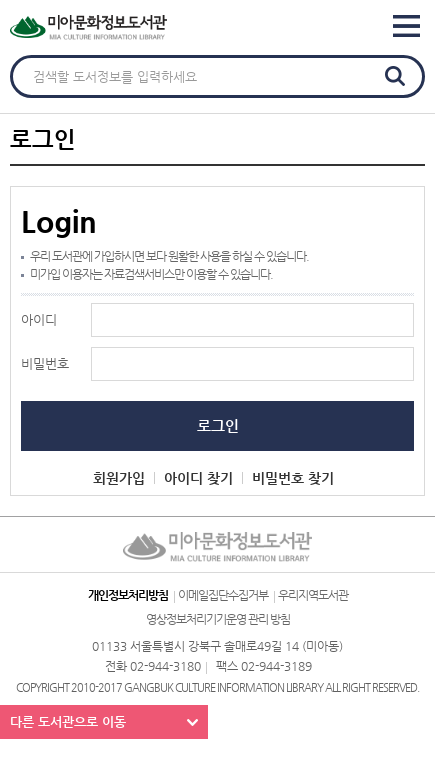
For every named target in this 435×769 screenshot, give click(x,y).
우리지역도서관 (313, 595)
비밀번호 (45, 363)
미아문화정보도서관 (129, 27)
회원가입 (119, 478)
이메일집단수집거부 (223, 595)
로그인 (218, 425)
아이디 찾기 (198, 478)
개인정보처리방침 (128, 595)
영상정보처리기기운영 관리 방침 (218, 619)
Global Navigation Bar (411, 26)
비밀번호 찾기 (293, 478)
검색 (395, 76)
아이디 (39, 319)
